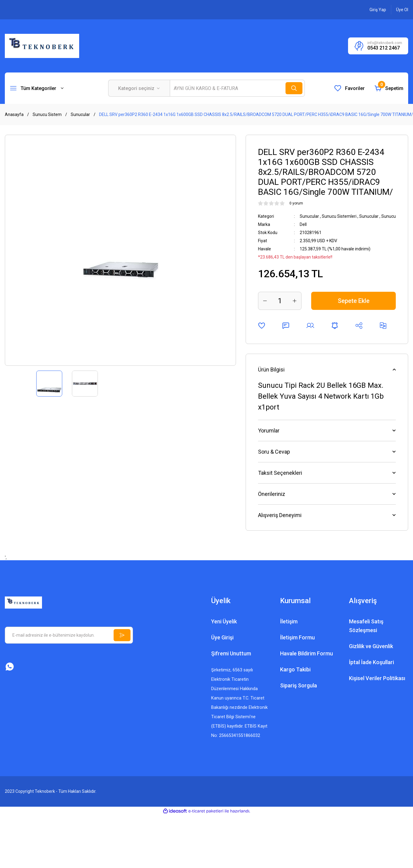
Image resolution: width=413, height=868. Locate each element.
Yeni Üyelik (224, 621)
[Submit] (122, 635)
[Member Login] (378, 10)
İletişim (289, 621)
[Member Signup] (402, 10)
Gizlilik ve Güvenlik (371, 646)
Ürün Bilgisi (271, 370)
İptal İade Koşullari (371, 662)
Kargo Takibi (295, 669)
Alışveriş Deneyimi (280, 515)
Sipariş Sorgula (298, 685)
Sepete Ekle (354, 301)
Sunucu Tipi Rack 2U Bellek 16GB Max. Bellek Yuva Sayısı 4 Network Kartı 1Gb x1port (321, 396)
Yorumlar (269, 431)
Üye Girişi (222, 637)
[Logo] (42, 46)
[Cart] (389, 88)
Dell (303, 224)
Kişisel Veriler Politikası (377, 678)
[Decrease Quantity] (265, 301)
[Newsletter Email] (69, 635)
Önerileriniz (272, 494)
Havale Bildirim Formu (307, 653)
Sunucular (309, 216)
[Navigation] (37, 88)
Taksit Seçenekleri (280, 473)
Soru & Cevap (274, 452)
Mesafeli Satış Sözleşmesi (366, 626)
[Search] (237, 88)
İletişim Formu (297, 637)
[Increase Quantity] (295, 301)
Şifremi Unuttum (231, 653)
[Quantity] (280, 301)
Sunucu (389, 216)
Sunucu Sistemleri (339, 216)
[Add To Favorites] (262, 326)
